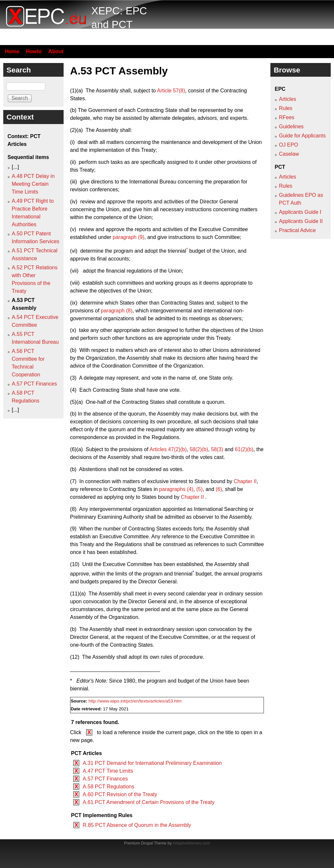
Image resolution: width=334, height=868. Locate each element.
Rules (286, 108)
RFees (287, 117)
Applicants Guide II (301, 221)
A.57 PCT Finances (105, 779)
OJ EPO (288, 145)
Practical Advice (297, 230)
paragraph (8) (117, 311)
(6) (219, 489)
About (56, 51)
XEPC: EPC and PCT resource (119, 24)
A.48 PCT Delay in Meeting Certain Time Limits (33, 184)
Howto (34, 51)
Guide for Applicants (302, 136)
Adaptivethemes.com (191, 843)
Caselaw (289, 154)
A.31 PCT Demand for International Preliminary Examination (152, 763)
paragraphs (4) (176, 489)
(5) (200, 489)
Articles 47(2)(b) (168, 449)
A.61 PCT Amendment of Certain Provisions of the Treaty (148, 802)
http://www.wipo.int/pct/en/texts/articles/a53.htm (135, 701)
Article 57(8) (171, 91)
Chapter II (245, 481)
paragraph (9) (129, 237)
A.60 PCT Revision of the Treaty (120, 794)
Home (12, 51)
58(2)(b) (199, 449)
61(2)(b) (244, 449)
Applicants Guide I (300, 212)
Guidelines (291, 126)
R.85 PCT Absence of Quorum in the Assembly (137, 825)
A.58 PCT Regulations (108, 787)
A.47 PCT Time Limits (108, 771)
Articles (287, 99)
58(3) (217, 449)
